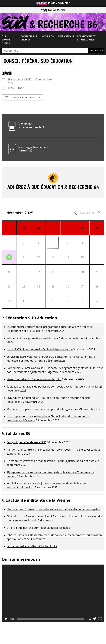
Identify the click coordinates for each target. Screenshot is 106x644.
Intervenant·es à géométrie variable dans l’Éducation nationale (46, 338)
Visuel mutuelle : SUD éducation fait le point (34, 379)
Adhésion (48, 36)
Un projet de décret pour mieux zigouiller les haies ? (39, 528)
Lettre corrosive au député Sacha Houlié (32, 546)
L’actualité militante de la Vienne (38, 500)
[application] (53, 593)
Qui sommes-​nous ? (7, 40)
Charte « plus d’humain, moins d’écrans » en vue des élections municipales (53, 509)
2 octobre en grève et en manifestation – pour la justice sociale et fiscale (52, 461)
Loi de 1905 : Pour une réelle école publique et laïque (40, 349)
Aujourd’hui (87, 213)
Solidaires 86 (18, 433)
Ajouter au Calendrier (21, 98)
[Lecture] (6, 619)
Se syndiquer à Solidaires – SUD (26, 442)
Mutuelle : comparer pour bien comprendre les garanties (42, 409)
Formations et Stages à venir (86, 38)
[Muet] (95, 619)
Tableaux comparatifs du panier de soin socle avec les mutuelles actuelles (53, 387)
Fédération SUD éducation (31, 318)
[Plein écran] (100, 619)
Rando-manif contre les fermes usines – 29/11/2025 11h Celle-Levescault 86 (53, 450)
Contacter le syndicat (29, 38)
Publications (66, 36)
